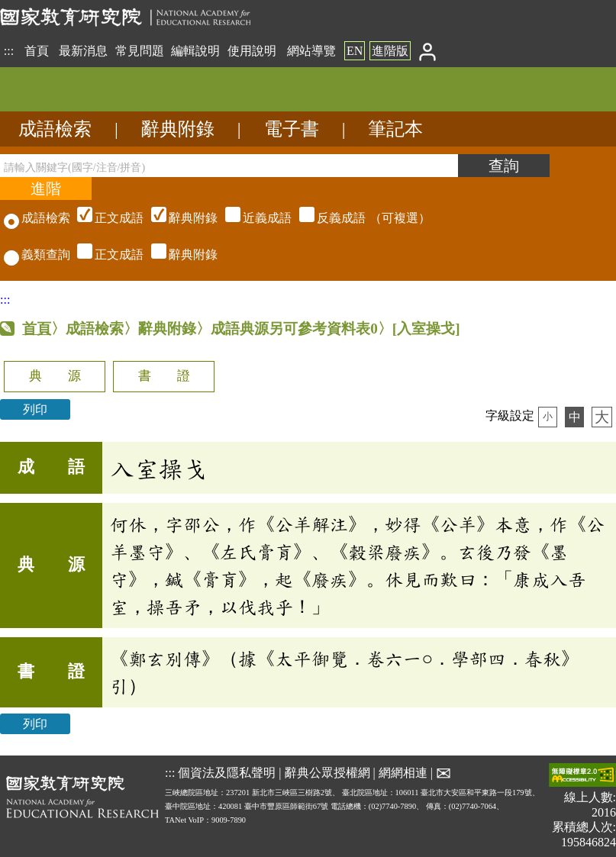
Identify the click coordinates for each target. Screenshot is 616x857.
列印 (35, 409)
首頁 (37, 51)
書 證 (164, 376)
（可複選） (252, 218)
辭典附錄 (178, 129)
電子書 (292, 129)
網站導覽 (311, 51)
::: (9, 51)
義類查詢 (37, 255)
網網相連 (403, 773)
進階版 (390, 51)
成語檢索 (55, 129)
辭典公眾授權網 (327, 773)
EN (355, 51)
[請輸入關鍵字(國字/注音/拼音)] (229, 166)
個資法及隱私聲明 (227, 773)
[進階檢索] (46, 188)
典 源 (55, 376)
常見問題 (140, 51)
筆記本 (395, 129)
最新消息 (83, 51)
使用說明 (252, 51)
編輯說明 (195, 51)
